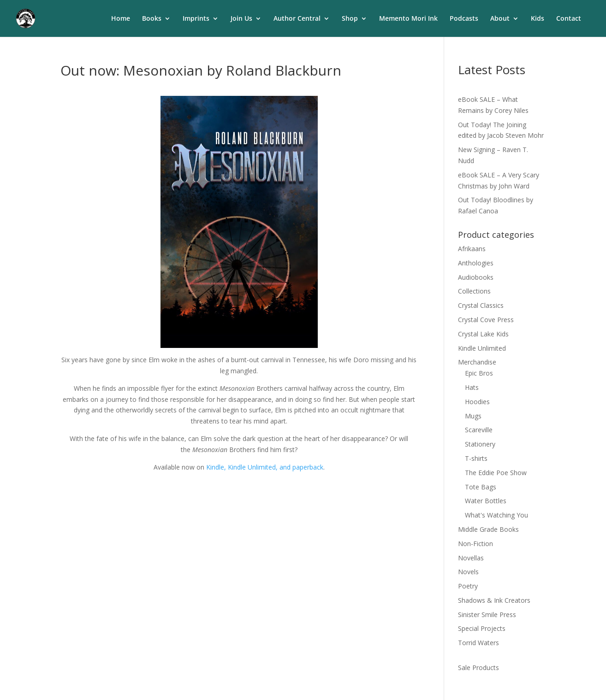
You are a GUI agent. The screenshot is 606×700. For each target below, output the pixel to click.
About (500, 19)
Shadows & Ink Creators (494, 600)
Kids (538, 19)
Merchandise (477, 362)
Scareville (479, 430)
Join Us (241, 19)
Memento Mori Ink (408, 19)
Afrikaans (472, 249)
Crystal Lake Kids (483, 334)
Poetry (468, 586)
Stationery (480, 444)
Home (121, 19)
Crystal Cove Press (486, 320)
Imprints (196, 19)
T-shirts (476, 458)
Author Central (297, 19)
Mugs (473, 416)
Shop (350, 19)
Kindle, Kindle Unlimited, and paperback (265, 467)
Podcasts (464, 19)
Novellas (471, 558)
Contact (569, 19)
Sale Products (478, 668)
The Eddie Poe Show (496, 473)
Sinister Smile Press (487, 615)
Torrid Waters (478, 643)
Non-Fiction (475, 544)
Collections (474, 291)
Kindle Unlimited (482, 348)
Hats (472, 387)
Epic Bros (479, 373)
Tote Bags (481, 487)
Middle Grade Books (488, 529)
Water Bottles (486, 501)
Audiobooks (476, 277)
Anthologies (476, 263)
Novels (468, 572)
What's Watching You (496, 515)
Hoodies (477, 402)
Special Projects (482, 628)
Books (152, 19)
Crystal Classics (481, 305)
